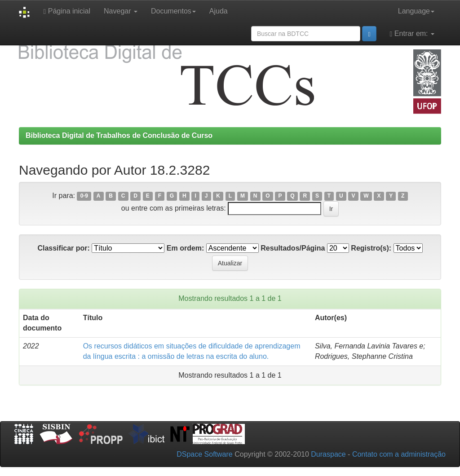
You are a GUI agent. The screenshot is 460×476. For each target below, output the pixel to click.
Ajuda (219, 11)
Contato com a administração (399, 454)
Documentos (173, 11)
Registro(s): (371, 248)
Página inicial (67, 11)
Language (416, 11)
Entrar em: (412, 34)
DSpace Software (205, 454)
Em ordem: (186, 248)
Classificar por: (63, 248)
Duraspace (328, 454)
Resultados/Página (293, 248)
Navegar (121, 11)
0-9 (84, 196)
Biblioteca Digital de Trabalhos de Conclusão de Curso (119, 135)
